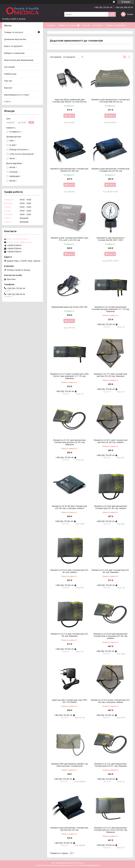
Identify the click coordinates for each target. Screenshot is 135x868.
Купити (71, 116)
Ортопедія (9, 67)
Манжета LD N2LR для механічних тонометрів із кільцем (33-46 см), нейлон (110, 636)
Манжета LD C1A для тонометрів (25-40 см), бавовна (70, 635)
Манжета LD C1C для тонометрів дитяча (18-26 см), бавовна (110, 375)
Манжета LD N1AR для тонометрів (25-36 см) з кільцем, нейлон (69, 507)
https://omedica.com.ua (17, 239)
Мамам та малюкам (14, 53)
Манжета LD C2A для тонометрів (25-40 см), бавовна (110, 571)
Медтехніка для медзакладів (19, 60)
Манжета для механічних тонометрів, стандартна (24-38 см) (111, 170)
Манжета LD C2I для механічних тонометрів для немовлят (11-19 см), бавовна (111, 309)
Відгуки (8, 88)
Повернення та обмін (81, 31)
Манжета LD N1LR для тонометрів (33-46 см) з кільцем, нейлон (110, 701)
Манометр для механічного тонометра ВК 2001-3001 (111, 239)
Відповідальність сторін (17, 95)
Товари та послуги (67, 25)
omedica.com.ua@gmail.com (20, 242)
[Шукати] (112, 14)
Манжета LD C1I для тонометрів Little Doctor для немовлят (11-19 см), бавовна (69, 376)
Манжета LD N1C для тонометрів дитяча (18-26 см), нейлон (111, 441)
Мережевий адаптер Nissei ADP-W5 (69, 307)
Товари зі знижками (116, 25)
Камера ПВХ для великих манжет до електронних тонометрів (70, 765)
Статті (98, 31)
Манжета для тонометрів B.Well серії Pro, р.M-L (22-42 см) (70, 239)
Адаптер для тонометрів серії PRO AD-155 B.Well (69, 701)
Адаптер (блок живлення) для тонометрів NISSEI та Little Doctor (69, 101)
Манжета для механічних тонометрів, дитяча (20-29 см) (69, 829)
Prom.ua (81, 863)
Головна (51, 25)
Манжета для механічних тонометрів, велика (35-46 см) (69, 170)
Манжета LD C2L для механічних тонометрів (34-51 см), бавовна (110, 765)
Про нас (86, 25)
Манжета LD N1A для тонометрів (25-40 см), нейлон (69, 571)
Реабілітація (10, 74)
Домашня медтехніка (15, 39)
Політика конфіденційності (89, 865)
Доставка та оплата (57, 31)
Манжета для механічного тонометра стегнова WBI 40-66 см (110, 101)
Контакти (98, 25)
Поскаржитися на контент (67, 865)
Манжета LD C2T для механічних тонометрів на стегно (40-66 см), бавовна (110, 830)
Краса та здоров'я (13, 46)
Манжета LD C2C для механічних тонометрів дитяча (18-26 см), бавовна (69, 442)
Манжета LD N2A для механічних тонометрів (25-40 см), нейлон (111, 507)
